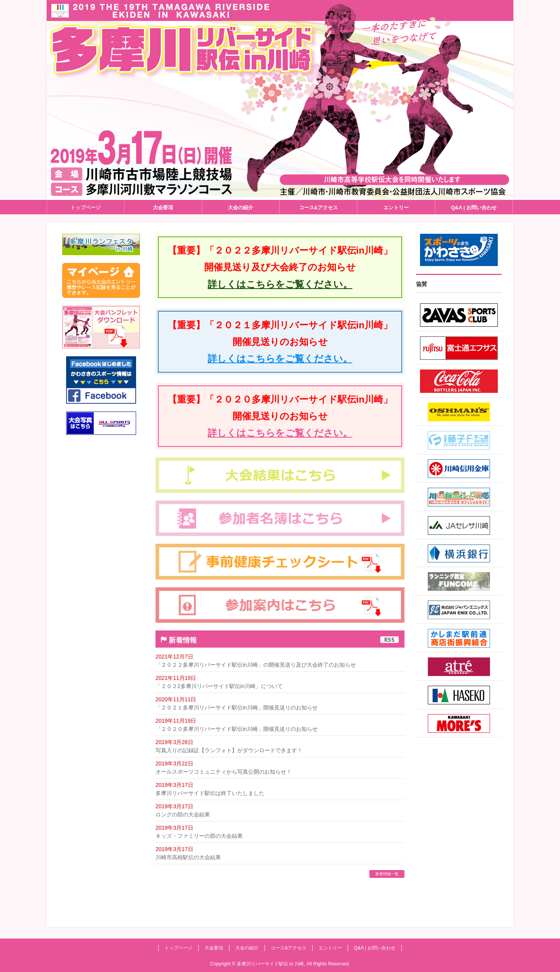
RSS (389, 640)
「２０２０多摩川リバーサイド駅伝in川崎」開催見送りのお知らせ (237, 729)
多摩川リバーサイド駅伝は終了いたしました (210, 793)
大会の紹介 (247, 948)
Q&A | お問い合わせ (374, 948)
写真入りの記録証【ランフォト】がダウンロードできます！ (229, 750)
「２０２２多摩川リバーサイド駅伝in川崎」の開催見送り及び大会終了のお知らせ (256, 665)
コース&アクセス (289, 948)
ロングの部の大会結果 (183, 814)
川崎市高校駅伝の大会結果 (188, 857)
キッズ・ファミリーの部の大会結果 (199, 836)
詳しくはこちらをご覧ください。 (280, 284)
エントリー (330, 948)
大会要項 (214, 948)
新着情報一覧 (387, 874)
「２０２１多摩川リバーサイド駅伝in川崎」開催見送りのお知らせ (237, 708)
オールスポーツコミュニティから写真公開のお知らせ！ (224, 772)
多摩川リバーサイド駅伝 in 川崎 (270, 964)
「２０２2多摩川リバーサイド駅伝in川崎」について (219, 686)
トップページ (178, 948)
